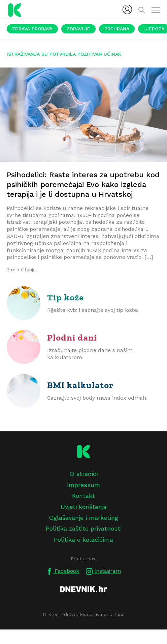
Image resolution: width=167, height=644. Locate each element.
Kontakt (83, 496)
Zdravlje (78, 29)
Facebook (63, 571)
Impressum (83, 485)
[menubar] (127, 9)
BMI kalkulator (80, 385)
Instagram (103, 571)
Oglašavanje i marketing (83, 518)
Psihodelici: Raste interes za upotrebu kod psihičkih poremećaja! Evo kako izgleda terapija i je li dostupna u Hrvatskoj (83, 184)
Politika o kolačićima (83, 540)
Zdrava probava (32, 29)
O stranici (83, 474)
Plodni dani (72, 338)
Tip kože (65, 297)
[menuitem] (127, 9)
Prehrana (117, 29)
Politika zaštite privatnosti (84, 528)
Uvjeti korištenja (84, 507)
